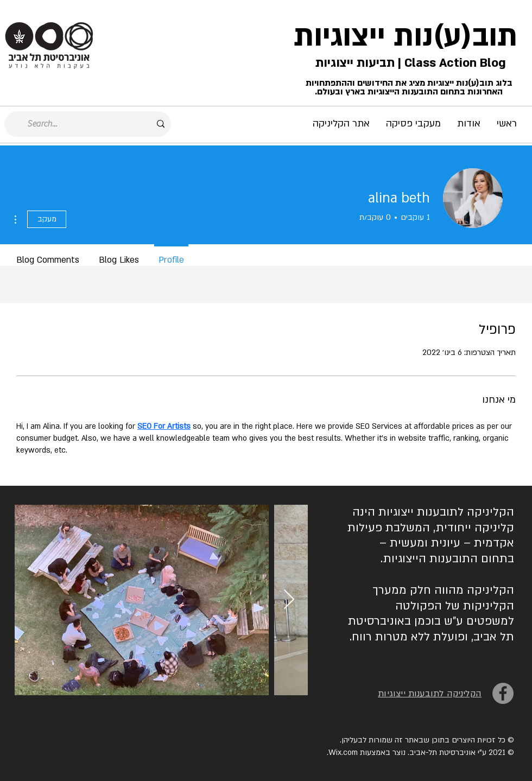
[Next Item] (289, 600)
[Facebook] (503, 693)
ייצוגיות (340, 36)
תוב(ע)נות (455, 36)
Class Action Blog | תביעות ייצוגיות (409, 63)
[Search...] (89, 124)
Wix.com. (342, 753)
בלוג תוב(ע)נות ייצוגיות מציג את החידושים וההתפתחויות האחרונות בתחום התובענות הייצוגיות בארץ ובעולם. (409, 87)
